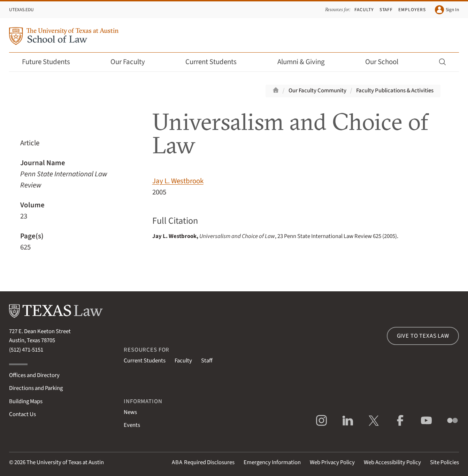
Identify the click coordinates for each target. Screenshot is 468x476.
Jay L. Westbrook (178, 181)
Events (132, 425)
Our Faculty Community (317, 91)
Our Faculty (132, 62)
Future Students (51, 62)
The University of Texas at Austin (65, 462)
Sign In (447, 10)
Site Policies (444, 462)
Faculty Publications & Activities (395, 91)
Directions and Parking (36, 388)
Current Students (216, 62)
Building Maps (26, 401)
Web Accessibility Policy (392, 462)
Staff (386, 10)
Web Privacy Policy (332, 462)
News (130, 412)
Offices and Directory (34, 375)
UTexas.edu (21, 10)
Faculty (364, 10)
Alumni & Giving (306, 62)
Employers (412, 10)
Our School (386, 62)
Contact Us (22, 414)
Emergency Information (272, 462)
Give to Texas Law (423, 336)
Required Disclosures (203, 462)
